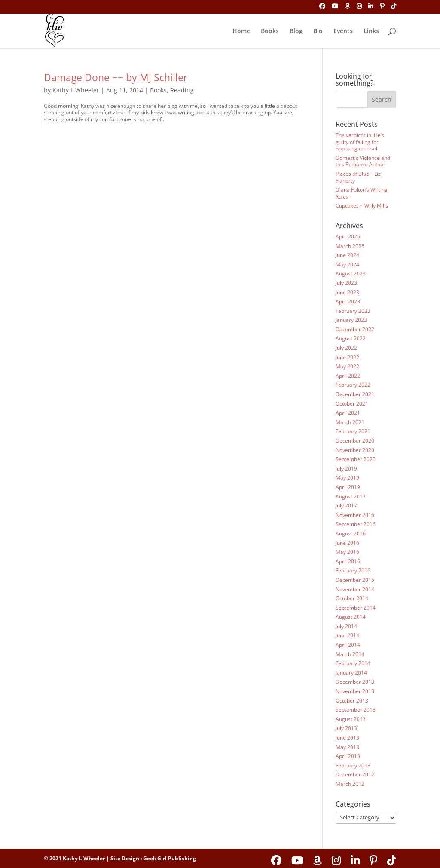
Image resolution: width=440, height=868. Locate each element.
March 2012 (350, 784)
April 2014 (348, 645)
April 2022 (348, 376)
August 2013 (351, 719)
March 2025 (350, 246)
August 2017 (351, 497)
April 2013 (348, 756)
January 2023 (351, 320)
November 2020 (355, 450)
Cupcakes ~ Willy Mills (362, 206)
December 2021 (355, 394)
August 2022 (351, 338)
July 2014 (346, 626)
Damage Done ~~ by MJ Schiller (116, 77)
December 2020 (355, 441)
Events (343, 31)
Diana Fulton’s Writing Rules (362, 193)
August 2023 (351, 274)
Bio (318, 31)
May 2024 (347, 264)
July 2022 (346, 348)
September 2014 (356, 608)
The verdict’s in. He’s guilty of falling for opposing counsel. (360, 142)
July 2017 (346, 506)
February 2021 (353, 431)
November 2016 (355, 515)
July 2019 (346, 469)
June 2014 (347, 635)
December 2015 (355, 580)
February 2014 (353, 663)
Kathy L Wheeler (76, 90)
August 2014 (351, 617)
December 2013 (355, 682)
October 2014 (352, 598)
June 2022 (347, 357)
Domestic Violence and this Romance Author (363, 161)
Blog (296, 31)
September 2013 (356, 710)
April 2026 (348, 237)
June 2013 (347, 738)
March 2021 (350, 422)
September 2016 (356, 524)
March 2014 (350, 654)
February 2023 (353, 311)
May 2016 (347, 552)
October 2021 (352, 404)
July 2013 (346, 728)
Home (241, 31)
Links (371, 31)
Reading (182, 90)
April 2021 (348, 413)
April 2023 (348, 301)
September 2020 (356, 459)
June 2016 (347, 543)
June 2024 (347, 255)
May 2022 (347, 366)
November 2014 (355, 589)
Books (270, 31)
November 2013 (355, 691)
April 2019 (348, 487)
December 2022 (355, 329)
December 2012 (355, 775)
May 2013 (347, 747)
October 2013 (352, 701)
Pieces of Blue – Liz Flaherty (358, 177)
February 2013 (353, 766)
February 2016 (353, 570)
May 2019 (347, 478)
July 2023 (346, 283)
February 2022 (353, 385)
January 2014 (351, 673)
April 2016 (348, 561)
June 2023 (347, 292)
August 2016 (351, 533)
